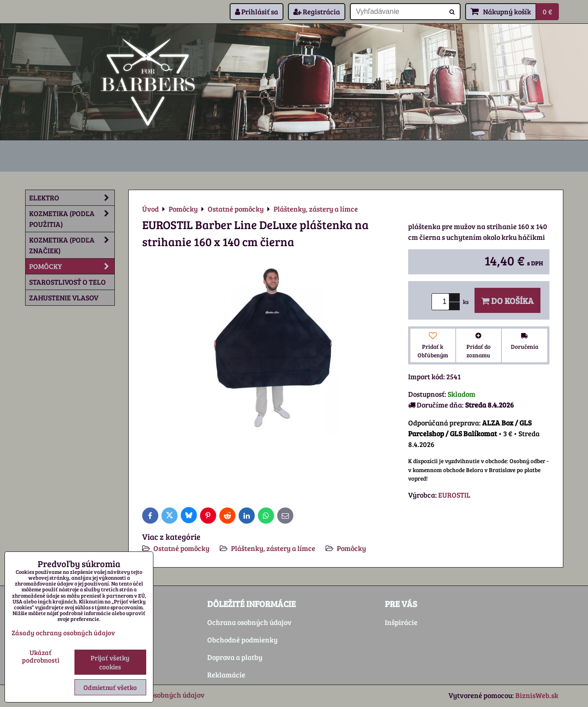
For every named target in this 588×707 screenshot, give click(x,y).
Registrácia (317, 11)
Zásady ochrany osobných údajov (63, 633)
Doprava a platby (235, 657)
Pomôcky (351, 548)
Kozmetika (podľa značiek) (72, 245)
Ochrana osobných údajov (249, 622)
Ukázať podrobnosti (41, 656)
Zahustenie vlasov (64, 297)
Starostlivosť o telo (68, 282)
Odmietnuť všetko (110, 687)
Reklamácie (226, 674)
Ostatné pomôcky (181, 548)
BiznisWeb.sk (537, 695)
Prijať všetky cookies (110, 662)
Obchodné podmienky (242, 640)
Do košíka (507, 300)
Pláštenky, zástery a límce (273, 548)
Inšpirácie (401, 622)
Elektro (72, 198)
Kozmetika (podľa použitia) (72, 219)
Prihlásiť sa (257, 11)
